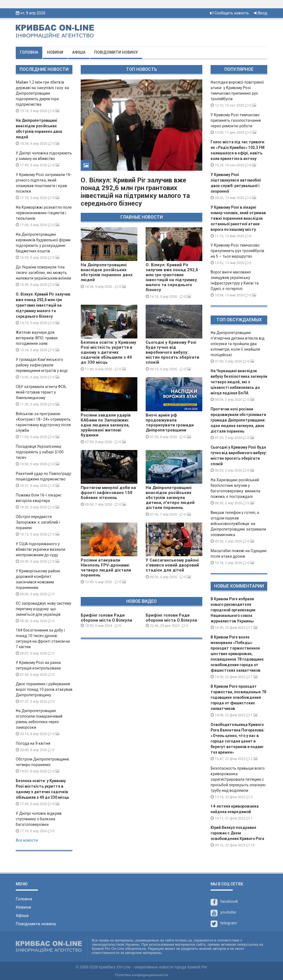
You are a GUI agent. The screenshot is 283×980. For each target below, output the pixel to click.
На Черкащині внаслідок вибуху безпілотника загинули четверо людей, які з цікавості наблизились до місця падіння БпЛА (239, 382)
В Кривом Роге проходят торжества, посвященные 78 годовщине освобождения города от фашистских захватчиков (238, 697)
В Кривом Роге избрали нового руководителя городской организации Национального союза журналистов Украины (233, 610)
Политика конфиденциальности (141, 975)
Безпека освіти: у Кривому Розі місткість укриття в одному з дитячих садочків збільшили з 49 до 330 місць (108, 352)
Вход (261, 13)
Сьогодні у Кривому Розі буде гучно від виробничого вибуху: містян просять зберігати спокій (172, 352)
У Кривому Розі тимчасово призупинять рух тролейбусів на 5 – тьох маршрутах (237, 251)
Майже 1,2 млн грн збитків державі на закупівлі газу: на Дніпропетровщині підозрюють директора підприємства (42, 93)
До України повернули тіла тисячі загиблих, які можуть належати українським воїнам (43, 273)
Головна (29, 52)
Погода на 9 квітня (33, 743)
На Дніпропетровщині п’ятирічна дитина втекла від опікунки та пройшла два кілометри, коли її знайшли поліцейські (238, 344)
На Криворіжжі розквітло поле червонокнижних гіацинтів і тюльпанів (44, 213)
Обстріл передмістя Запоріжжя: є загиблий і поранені (38, 522)
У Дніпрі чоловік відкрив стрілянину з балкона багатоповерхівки (39, 819)
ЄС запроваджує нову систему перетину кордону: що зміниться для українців (44, 609)
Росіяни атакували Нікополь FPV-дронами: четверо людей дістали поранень (106, 568)
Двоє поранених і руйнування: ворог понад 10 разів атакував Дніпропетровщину (44, 689)
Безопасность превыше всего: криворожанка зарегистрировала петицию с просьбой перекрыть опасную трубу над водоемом (238, 779)
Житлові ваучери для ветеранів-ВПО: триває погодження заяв (37, 338)
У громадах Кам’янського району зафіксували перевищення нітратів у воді (42, 365)
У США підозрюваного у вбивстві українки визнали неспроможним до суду (40, 549)
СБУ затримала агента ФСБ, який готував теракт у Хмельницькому (41, 392)
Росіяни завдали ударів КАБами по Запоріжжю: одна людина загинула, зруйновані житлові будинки (106, 425)
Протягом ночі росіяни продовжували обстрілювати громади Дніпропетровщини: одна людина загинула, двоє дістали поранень (238, 420)
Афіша (79, 52)
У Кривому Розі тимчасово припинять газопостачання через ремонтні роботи (236, 120)
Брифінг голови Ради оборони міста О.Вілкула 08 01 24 (106, 620)
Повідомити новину (116, 52)
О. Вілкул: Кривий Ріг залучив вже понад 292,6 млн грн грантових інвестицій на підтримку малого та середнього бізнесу (43, 305)
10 (250, 845)
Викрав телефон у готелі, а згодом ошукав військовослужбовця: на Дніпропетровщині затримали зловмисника (238, 524)
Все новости (27, 840)
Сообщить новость (229, 13)
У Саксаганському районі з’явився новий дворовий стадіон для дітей (172, 565)
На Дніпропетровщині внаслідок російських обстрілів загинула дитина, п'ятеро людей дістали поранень (170, 498)
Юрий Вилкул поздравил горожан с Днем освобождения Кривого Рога (237, 833)
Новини (55, 52)
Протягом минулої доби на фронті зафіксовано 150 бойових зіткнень (108, 493)
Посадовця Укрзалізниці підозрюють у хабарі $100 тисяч (40, 452)
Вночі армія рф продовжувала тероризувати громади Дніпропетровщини (170, 423)
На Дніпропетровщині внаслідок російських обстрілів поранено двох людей (107, 272)
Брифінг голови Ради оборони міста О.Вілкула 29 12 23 (171, 620)
